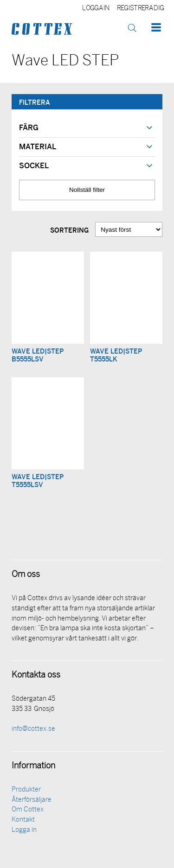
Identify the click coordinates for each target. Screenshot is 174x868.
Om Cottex (28, 810)
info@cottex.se (33, 729)
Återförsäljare (32, 800)
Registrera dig (140, 9)
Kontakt (23, 820)
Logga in (96, 9)
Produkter (26, 790)
